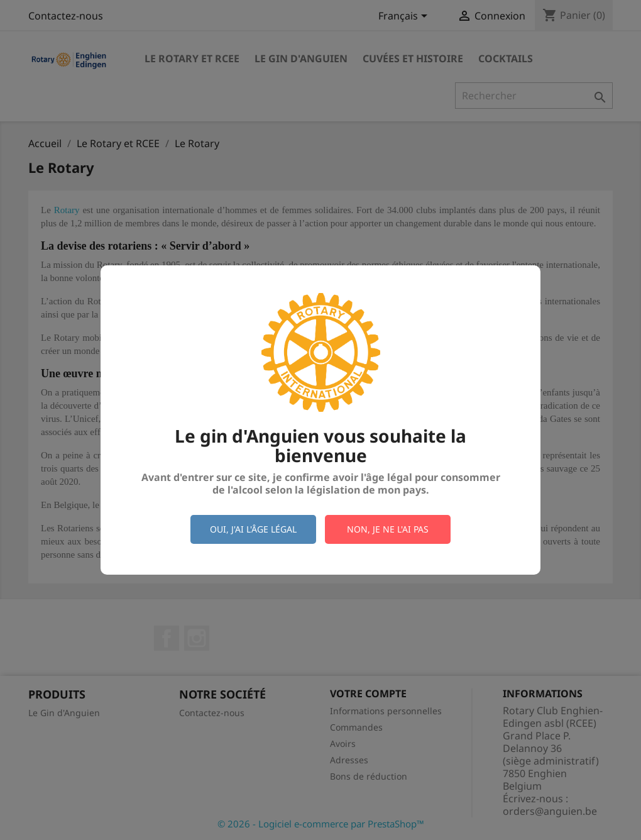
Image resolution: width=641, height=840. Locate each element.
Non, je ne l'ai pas (388, 529)
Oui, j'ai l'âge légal (253, 529)
